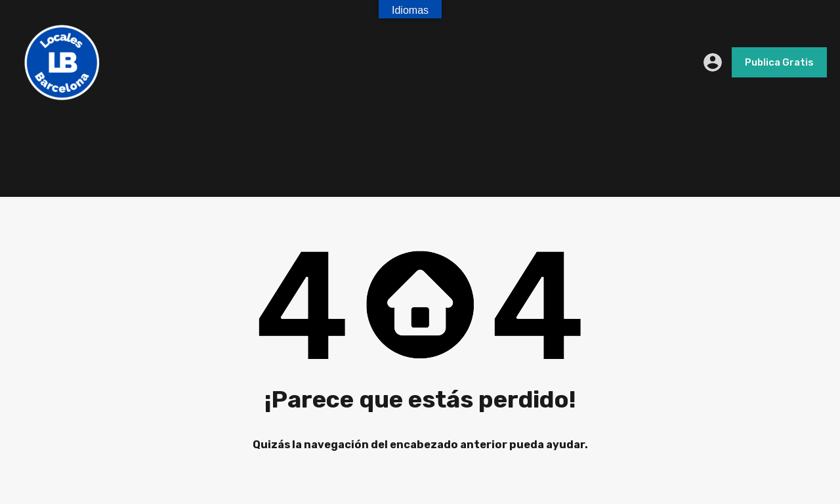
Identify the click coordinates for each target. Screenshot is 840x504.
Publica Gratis (779, 62)
